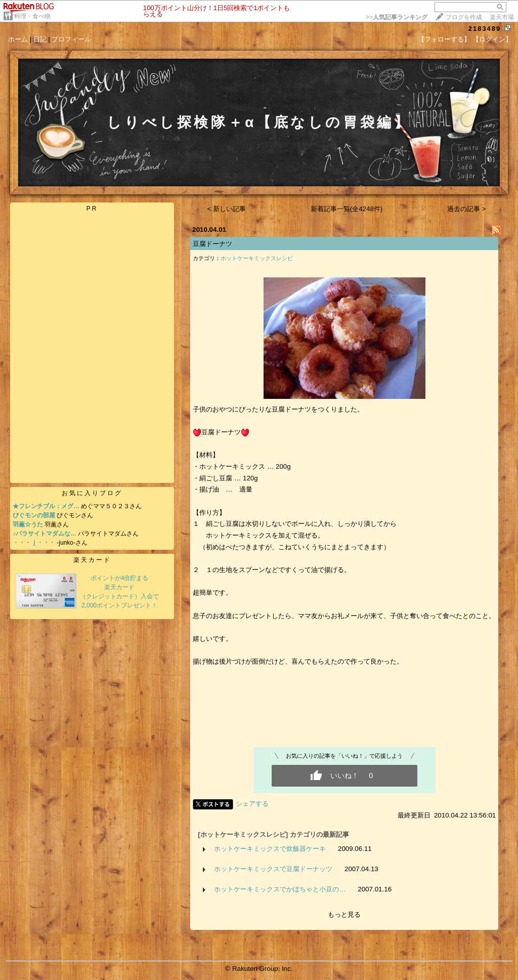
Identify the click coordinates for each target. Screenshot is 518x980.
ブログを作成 (464, 17)
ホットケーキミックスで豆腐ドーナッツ (273, 869)
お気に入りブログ (92, 493)
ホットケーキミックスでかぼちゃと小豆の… (280, 889)
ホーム (18, 39)
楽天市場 (502, 17)
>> (397, 17)
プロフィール (71, 39)
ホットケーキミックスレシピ (257, 258)
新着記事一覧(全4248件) (347, 209)
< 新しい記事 (227, 209)
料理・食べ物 (32, 16)
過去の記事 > (467, 209)
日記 (40, 39)
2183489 (485, 29)
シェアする (252, 804)
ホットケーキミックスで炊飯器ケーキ (270, 849)
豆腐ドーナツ (212, 244)
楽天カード (92, 560)
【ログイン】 (492, 39)
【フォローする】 (444, 39)
